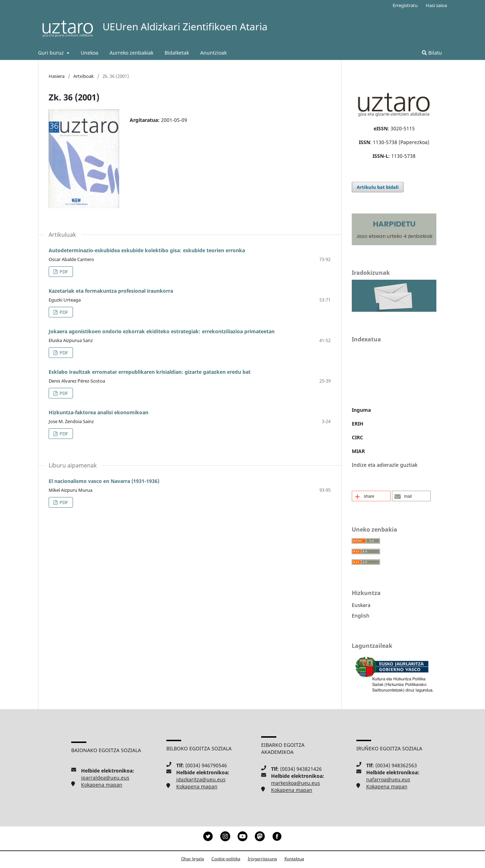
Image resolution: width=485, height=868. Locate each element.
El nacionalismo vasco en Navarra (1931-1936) (104, 481)
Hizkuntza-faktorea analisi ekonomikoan (99, 412)
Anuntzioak (213, 53)
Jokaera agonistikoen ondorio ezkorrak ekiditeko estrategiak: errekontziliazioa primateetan (162, 331)
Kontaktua (294, 859)
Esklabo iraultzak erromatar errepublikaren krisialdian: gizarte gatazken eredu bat (150, 372)
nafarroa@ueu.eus (388, 779)
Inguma (361, 410)
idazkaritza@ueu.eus (201, 779)
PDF (63, 272)
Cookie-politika (226, 859)
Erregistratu (405, 5)
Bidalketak (177, 53)
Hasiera (57, 76)
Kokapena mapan (102, 785)
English (361, 616)
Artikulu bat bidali (378, 187)
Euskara (361, 605)
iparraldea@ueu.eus (105, 778)
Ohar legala (193, 859)
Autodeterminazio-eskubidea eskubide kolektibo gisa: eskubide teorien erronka (147, 250)
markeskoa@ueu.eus (296, 783)
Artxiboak (84, 76)
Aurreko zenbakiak (131, 53)
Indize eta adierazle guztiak (385, 465)
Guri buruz (52, 53)
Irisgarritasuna (262, 859)
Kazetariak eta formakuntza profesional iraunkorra (111, 291)
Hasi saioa (436, 5)
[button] (371, 496)
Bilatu (432, 53)
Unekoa (90, 53)
